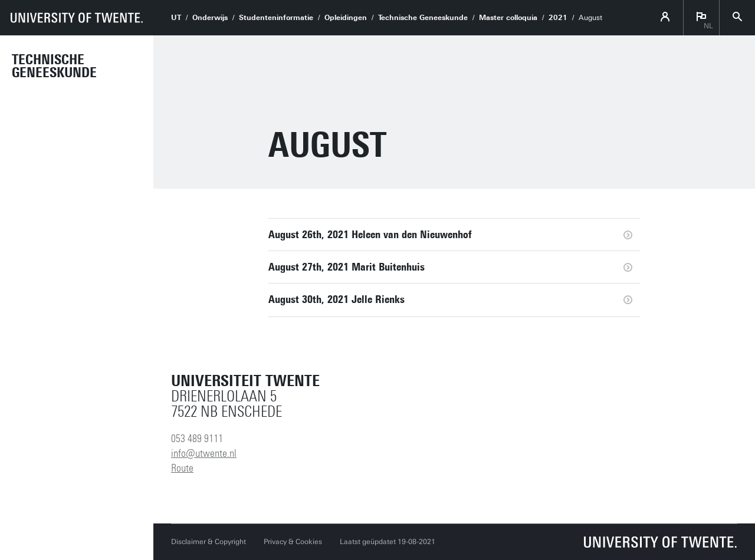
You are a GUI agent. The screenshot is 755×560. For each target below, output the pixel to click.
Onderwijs (210, 18)
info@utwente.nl (204, 453)
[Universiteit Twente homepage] (661, 542)
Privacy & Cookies (293, 542)
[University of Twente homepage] (77, 18)
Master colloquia (508, 18)
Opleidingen (346, 18)
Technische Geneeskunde (54, 66)
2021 (558, 18)
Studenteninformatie (276, 18)
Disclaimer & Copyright (209, 542)
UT (176, 18)
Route (182, 468)
